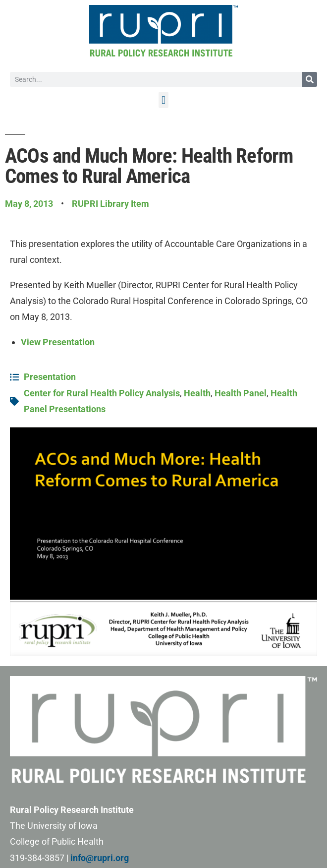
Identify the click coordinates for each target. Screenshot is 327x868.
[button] (163, 100)
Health (197, 393)
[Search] (310, 79)
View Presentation (58, 342)
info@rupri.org (100, 858)
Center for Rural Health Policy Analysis (102, 393)
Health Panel (241, 393)
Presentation (50, 377)
